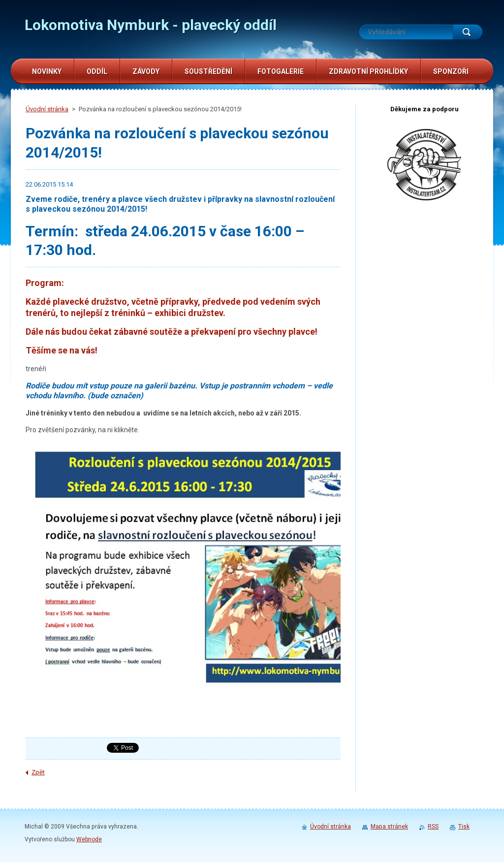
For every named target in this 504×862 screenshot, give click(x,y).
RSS (433, 827)
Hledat (468, 32)
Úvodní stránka (47, 109)
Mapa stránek (389, 827)
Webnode (89, 839)
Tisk (464, 827)
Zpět (38, 772)
